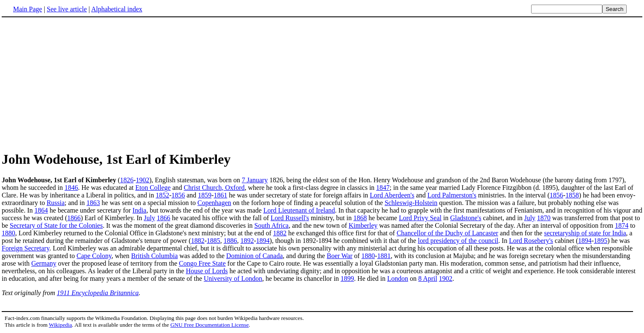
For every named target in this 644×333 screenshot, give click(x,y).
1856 (178, 195)
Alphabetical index (116, 9)
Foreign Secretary (25, 248)
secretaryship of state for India (585, 233)
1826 (127, 180)
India (140, 210)
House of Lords (207, 271)
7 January (255, 180)
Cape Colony (94, 256)
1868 (360, 218)
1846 (71, 188)
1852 (163, 195)
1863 (93, 203)
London (398, 278)
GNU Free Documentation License (209, 325)
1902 (142, 180)
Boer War (340, 256)
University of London (233, 278)
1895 (601, 241)
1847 (383, 188)
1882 (280, 233)
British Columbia (154, 256)
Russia (56, 203)
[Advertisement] (72, 84)
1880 (8, 233)
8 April (428, 278)
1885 (214, 241)
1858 (572, 195)
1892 (247, 241)
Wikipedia (60, 325)
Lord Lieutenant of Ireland (299, 210)
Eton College (153, 188)
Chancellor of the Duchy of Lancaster (448, 233)
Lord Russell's (290, 218)
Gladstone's (466, 218)
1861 (220, 195)
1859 (205, 195)
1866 (74, 218)
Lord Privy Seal (420, 218)
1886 (230, 241)
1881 (384, 256)
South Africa (271, 225)
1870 (544, 218)
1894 (263, 241)
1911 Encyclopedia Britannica (98, 293)
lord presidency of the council (458, 241)
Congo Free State (202, 263)
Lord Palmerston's (452, 195)
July (150, 218)
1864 (41, 210)
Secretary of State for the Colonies (56, 225)
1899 (347, 278)
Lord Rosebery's (531, 241)
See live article (67, 9)
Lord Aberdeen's (392, 195)
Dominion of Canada (254, 256)
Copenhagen (214, 203)
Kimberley (363, 225)
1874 (622, 225)
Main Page (28, 9)
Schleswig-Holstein (411, 203)
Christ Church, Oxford (214, 188)
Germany (44, 263)
